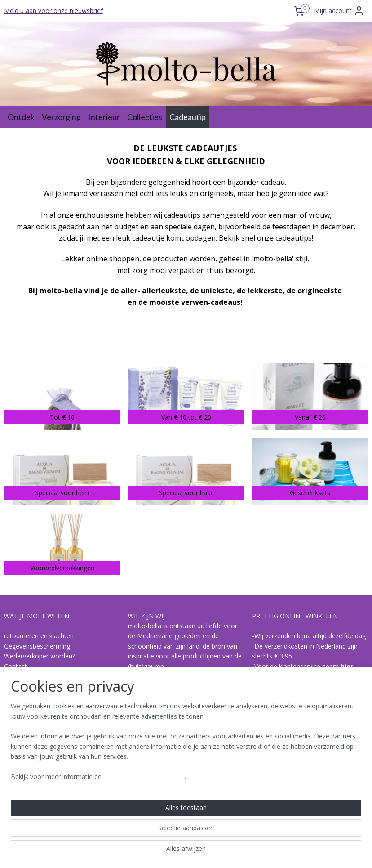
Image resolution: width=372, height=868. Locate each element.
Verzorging (61, 117)
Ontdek (21, 117)
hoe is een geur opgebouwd (45, 775)
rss (168, 852)
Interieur (104, 117)
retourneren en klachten (39, 636)
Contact (15, 666)
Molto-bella (148, 744)
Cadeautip (188, 117)
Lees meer (157, 727)
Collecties (145, 117)
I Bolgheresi (21, 795)
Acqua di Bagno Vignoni (38, 805)
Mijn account (339, 11)
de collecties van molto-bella (46, 785)
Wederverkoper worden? (40, 656)
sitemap (149, 852)
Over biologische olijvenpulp (45, 765)
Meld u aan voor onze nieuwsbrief (53, 11)
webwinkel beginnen (202, 852)
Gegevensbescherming (37, 646)
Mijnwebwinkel (281, 852)
